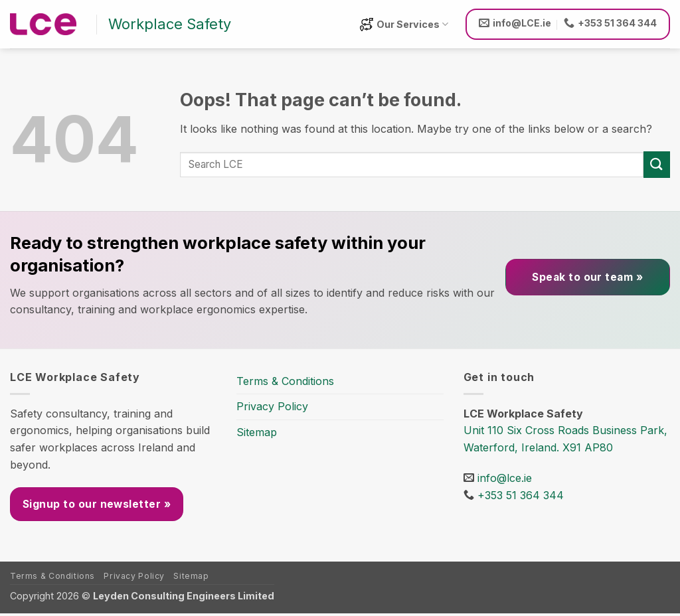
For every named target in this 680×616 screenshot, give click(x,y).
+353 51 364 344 (521, 495)
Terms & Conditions (285, 381)
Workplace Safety (170, 24)
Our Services (404, 25)
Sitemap (257, 432)
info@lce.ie (505, 478)
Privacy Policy (272, 406)
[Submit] (657, 164)
